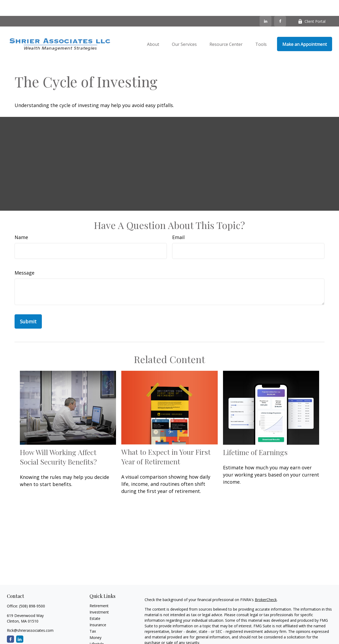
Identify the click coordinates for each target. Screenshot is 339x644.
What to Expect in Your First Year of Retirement (166, 441)
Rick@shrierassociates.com (30, 614)
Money (95, 622)
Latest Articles (102, 634)
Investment (99, 596)
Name (21, 221)
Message (24, 257)
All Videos (98, 641)
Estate (95, 603)
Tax (93, 615)
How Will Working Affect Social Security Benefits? (58, 441)
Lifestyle (97, 628)
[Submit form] (28, 306)
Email (178, 221)
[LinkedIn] (266, 5)
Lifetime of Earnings (255, 436)
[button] (153, 28)
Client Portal (312, 5)
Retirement (99, 590)
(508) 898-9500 (32, 590)
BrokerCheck (266, 584)
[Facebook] (280, 5)
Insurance (98, 609)
